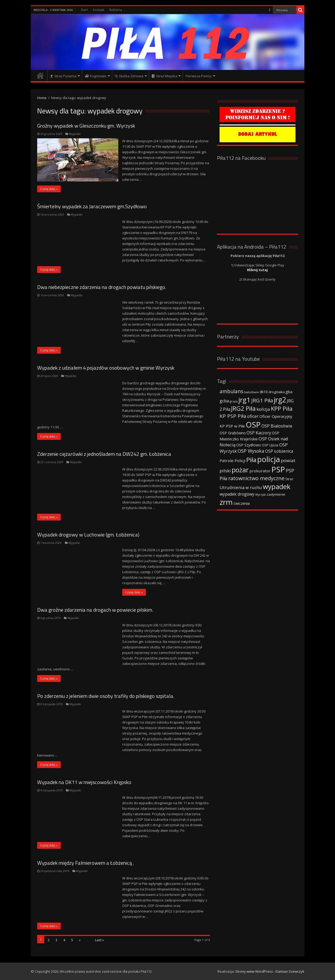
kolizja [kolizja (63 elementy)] (263, 409)
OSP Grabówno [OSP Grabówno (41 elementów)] (233, 433)
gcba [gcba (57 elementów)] (224, 401)
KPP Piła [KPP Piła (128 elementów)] (282, 409)
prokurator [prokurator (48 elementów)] (260, 471)
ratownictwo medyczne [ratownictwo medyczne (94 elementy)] (256, 478)
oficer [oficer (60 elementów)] (253, 416)
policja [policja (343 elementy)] (269, 459)
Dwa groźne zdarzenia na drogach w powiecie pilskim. (95, 610)
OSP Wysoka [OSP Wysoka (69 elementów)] (251, 451)
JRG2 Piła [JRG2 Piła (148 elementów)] (243, 409)
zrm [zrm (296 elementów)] (226, 502)
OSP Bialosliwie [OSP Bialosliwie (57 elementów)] (277, 426)
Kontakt (99, 10)
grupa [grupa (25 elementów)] (234, 401)
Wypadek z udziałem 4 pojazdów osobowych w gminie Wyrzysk (106, 368)
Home (42, 98)
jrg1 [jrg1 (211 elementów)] (244, 400)
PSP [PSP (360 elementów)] (278, 469)
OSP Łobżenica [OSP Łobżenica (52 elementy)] (279, 451)
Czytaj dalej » (49, 189)
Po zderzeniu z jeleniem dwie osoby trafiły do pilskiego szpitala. (106, 696)
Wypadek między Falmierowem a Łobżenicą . (86, 863)
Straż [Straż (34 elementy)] (289, 479)
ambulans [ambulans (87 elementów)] (231, 391)
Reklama (116, 10)
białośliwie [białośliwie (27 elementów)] (251, 392)
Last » (99, 940)
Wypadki (75, 134)
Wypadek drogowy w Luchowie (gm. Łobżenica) (88, 535)
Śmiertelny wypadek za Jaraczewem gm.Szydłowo (92, 206)
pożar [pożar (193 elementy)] (240, 470)
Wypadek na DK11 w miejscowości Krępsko (84, 782)
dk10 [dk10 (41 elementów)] (264, 392)
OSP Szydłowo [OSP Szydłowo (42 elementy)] (249, 445)
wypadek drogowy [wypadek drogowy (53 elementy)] (237, 494)
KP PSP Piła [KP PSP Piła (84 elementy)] (233, 416)
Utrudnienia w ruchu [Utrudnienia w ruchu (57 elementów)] (241, 488)
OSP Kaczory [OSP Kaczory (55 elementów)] (259, 433)
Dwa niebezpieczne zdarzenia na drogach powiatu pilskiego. (102, 287)
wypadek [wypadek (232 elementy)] (277, 486)
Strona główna (40, 75)
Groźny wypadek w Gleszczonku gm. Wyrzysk (86, 126)
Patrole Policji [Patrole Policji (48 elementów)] (233, 461)
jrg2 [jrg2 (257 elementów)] (280, 400)
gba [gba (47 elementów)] (289, 392)
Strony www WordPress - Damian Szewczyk (270, 971)
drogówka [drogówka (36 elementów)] (277, 392)
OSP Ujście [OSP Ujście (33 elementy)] (270, 445)
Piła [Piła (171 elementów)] (251, 460)
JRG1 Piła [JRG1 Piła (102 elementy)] (262, 400)
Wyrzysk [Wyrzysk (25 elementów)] (261, 495)
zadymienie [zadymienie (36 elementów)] (276, 494)
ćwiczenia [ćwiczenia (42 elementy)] (242, 503)
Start (84, 10)
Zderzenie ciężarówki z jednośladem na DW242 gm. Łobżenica (104, 454)
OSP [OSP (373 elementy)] (253, 425)
